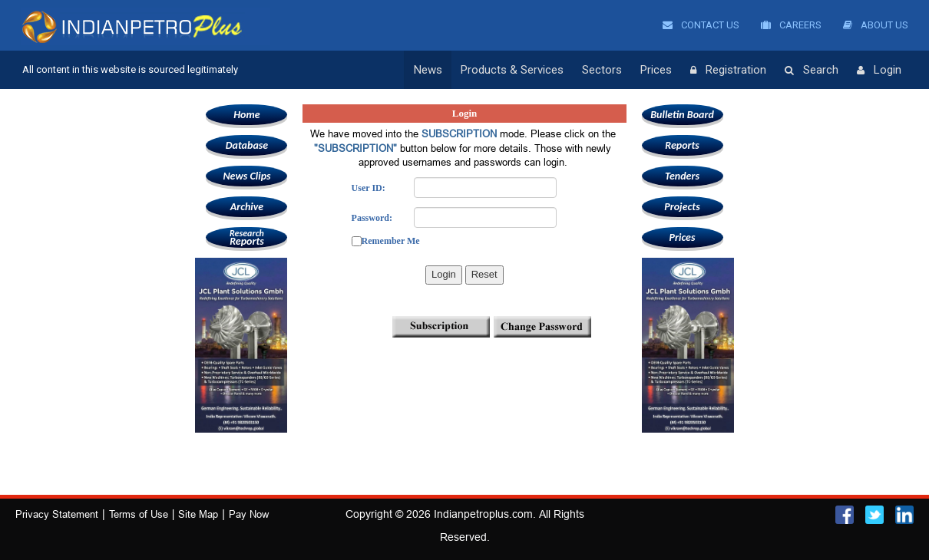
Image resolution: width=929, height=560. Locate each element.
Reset (484, 274)
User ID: (369, 188)
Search (812, 71)
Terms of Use (139, 514)
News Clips (246, 176)
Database (247, 145)
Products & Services (512, 70)
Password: (372, 218)
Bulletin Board (682, 115)
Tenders (682, 176)
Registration (728, 71)
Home (246, 115)
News (428, 70)
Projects (682, 207)
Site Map (198, 514)
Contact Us (701, 25)
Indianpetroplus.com (483, 514)
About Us (876, 25)
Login (879, 71)
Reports (246, 237)
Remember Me (391, 241)
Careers (791, 25)
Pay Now (249, 514)
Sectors (602, 70)
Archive (247, 207)
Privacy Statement (57, 514)
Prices (656, 70)
